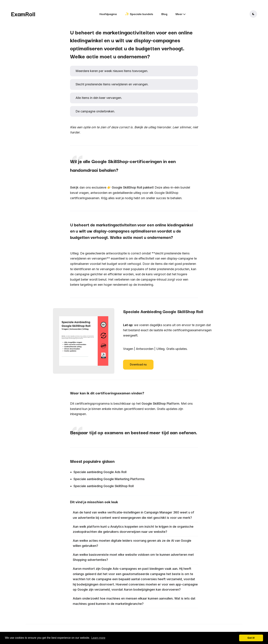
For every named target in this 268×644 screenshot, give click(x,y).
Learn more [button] (98, 638)
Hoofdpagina (108, 14)
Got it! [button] (251, 638)
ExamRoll (23, 14)
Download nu (138, 364)
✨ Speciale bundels (139, 14)
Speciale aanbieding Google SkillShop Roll (104, 486)
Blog (164, 14)
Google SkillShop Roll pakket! (133, 187)
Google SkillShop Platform (160, 404)
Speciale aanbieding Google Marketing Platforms (109, 479)
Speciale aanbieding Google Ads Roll (100, 472)
